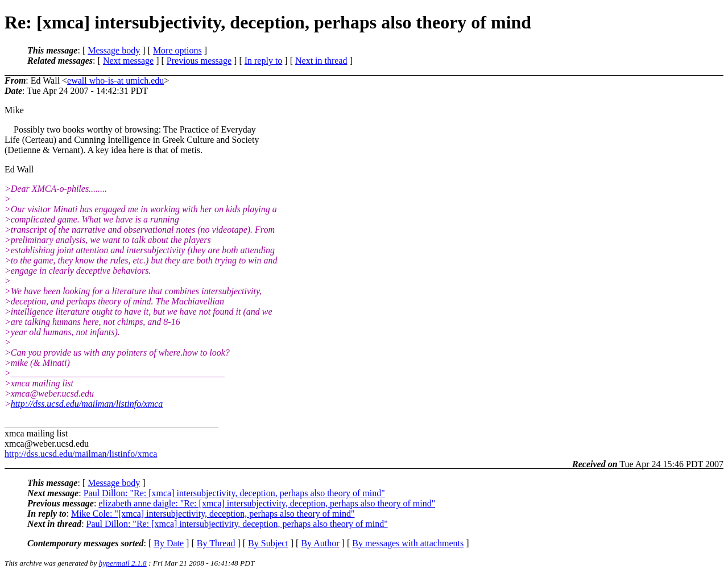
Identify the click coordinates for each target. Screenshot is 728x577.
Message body (114, 50)
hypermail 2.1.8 (123, 563)
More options (177, 50)
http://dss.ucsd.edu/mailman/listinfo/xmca (87, 404)
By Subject (268, 543)
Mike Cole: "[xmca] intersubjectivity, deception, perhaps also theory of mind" (213, 514)
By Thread (216, 543)
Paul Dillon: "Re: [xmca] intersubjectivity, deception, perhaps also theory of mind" (234, 493)
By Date (169, 543)
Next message (128, 61)
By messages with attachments (408, 543)
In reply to (264, 61)
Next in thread (321, 61)
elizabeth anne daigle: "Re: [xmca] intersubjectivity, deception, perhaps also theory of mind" (267, 503)
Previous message (199, 61)
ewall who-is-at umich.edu (115, 81)
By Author (320, 543)
